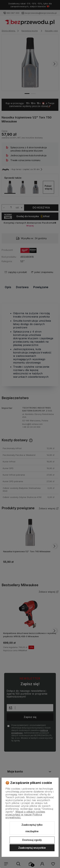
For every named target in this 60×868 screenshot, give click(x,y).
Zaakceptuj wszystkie (32, 848)
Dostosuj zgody (32, 840)
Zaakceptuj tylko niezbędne (32, 828)
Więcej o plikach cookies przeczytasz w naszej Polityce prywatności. (25, 815)
